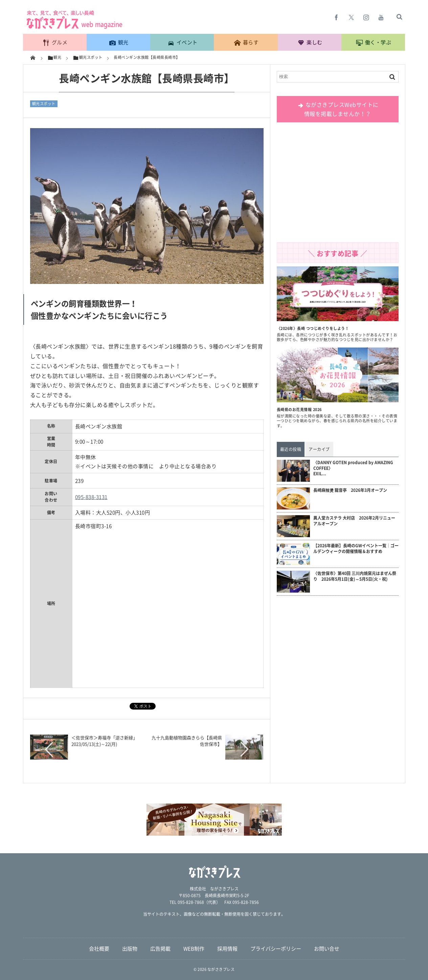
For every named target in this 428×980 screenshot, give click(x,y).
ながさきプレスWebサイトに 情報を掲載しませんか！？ (337, 109)
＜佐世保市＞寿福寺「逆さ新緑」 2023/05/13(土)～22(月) (107, 740)
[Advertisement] (338, 185)
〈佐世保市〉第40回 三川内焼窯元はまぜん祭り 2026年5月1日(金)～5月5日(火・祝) (355, 576)
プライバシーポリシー (276, 949)
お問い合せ (327, 949)
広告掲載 (160, 949)
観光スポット (44, 104)
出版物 (130, 949)
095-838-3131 (91, 497)
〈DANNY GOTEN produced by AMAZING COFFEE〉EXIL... (353, 468)
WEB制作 (194, 949)
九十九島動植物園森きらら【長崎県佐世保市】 (187, 740)
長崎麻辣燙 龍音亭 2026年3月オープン (350, 490)
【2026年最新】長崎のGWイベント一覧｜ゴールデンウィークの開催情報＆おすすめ (356, 549)
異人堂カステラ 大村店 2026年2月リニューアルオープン (354, 521)
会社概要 (99, 949)
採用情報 (227, 949)
